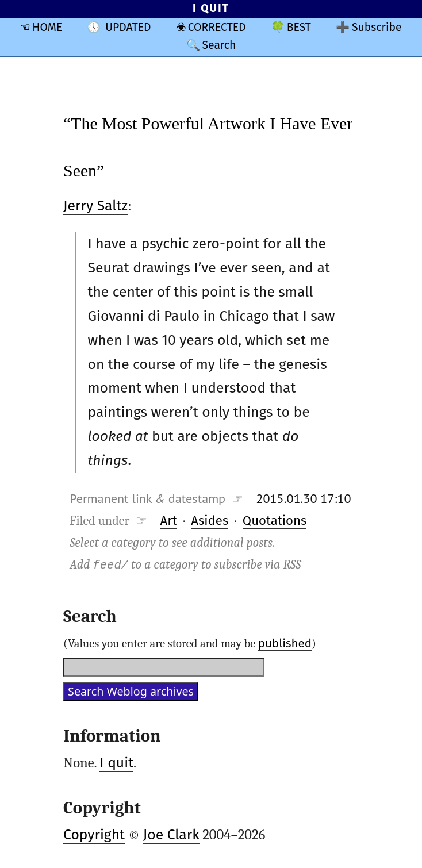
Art (169, 521)
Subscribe (377, 27)
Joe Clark (171, 835)
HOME (47, 27)
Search (219, 45)
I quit (116, 763)
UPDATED (128, 27)
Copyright (94, 835)
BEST (299, 27)
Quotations (275, 521)
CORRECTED (217, 27)
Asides (210, 521)
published (285, 643)
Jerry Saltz (95, 206)
